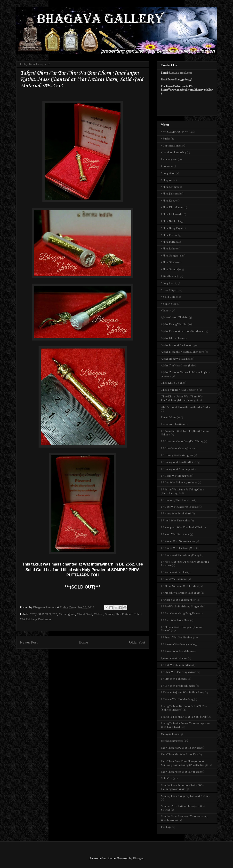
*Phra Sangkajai (171, 256)
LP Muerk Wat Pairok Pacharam (181, 593)
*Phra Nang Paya (171, 228)
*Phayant (167, 180)
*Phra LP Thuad (171, 214)
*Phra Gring (169, 187)
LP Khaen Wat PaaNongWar (178, 548)
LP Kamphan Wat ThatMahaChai (181, 527)
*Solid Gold (84, 614)
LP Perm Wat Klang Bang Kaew (180, 613)
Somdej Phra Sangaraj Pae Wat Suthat (185, 796)
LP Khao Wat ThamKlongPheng (180, 555)
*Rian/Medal (169, 276)
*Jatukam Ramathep (173, 152)
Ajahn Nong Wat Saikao (176, 359)
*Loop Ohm (168, 173)
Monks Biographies (172, 741)
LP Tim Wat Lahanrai (174, 679)
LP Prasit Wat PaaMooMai (177, 638)
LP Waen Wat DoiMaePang (177, 699)
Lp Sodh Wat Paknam (174, 658)
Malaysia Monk (170, 734)
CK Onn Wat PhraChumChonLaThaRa (185, 407)
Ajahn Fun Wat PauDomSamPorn (182, 331)
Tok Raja (166, 827)
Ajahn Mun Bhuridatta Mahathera (182, 352)
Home (83, 642)
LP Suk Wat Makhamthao (177, 665)
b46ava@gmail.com (181, 73)
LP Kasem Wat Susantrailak (178, 541)
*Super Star (169, 304)
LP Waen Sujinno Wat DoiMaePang (182, 693)
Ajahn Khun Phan (172, 338)
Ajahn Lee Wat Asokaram (177, 345)
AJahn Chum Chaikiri (174, 317)
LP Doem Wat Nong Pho (175, 476)
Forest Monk (169, 417)
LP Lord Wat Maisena (174, 579)
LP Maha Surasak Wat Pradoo (179, 586)
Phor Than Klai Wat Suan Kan (179, 755)
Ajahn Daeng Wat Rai (174, 324)
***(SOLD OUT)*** (44, 614)
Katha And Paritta (172, 424)
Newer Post (29, 642)
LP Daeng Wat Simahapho (177, 469)
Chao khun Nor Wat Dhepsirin (179, 390)
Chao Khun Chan (172, 383)
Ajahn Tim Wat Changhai (177, 366)
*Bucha (165, 139)
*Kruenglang (67, 614)
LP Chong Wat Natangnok (177, 455)
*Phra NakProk (170, 221)
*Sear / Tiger (169, 290)
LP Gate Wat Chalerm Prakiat (179, 507)
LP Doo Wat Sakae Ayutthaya (179, 483)
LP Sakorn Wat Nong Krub (177, 644)
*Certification (170, 146)
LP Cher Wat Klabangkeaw (177, 448)
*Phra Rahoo (169, 249)
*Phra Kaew (168, 201)
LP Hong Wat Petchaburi (176, 514)
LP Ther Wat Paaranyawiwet (179, 672)
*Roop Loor (168, 283)
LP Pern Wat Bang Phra (175, 620)
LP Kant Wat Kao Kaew (175, 534)
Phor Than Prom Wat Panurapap (181, 772)
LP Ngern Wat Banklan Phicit (179, 600)
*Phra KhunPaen (171, 207)
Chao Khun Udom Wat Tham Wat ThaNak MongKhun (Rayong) (182, 398)
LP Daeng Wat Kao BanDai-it (179, 462)
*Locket (166, 166)
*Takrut (98, 614)
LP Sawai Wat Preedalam (176, 651)
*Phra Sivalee (169, 262)
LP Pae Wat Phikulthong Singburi (181, 607)
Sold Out (167, 779)
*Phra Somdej (170, 269)
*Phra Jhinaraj (170, 194)
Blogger (138, 858)
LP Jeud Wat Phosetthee (175, 521)
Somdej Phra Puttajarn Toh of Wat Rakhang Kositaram (183, 787)
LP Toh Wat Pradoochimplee (178, 686)
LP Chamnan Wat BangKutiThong (182, 441)
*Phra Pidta (168, 242)
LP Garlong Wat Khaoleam (177, 500)
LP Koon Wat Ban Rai (174, 572)
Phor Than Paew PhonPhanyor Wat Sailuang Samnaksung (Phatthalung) (184, 763)
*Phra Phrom (169, 235)
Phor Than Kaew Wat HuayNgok (181, 748)
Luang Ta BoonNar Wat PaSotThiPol (183, 717)
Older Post (137, 642)
